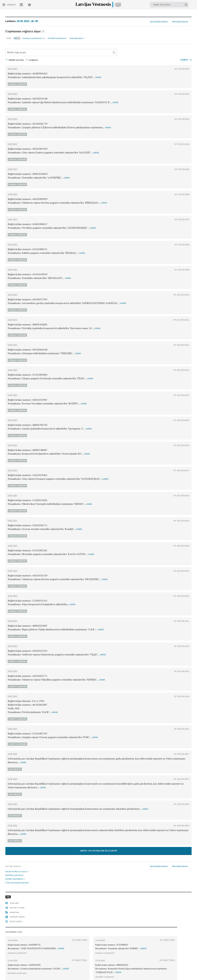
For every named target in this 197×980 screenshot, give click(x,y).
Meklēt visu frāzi (16, 60)
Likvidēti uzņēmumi (57, 38)
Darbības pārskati (15, 875)
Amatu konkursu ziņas (17, 871)
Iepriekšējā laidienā (159, 22)
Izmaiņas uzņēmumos (34, 38)
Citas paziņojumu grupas (17, 883)
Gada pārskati (77, 38)
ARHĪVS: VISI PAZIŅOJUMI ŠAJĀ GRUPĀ (99, 851)
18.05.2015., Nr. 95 (27, 21)
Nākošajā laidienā (180, 22)
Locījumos (33, 60)
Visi (17, 38)
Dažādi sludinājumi (15, 879)
